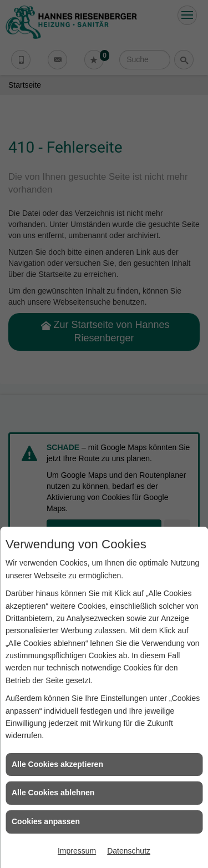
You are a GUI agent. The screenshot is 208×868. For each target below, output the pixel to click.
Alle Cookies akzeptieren (57, 764)
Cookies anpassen (46, 821)
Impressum (77, 851)
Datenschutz (129, 851)
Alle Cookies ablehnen (53, 793)
